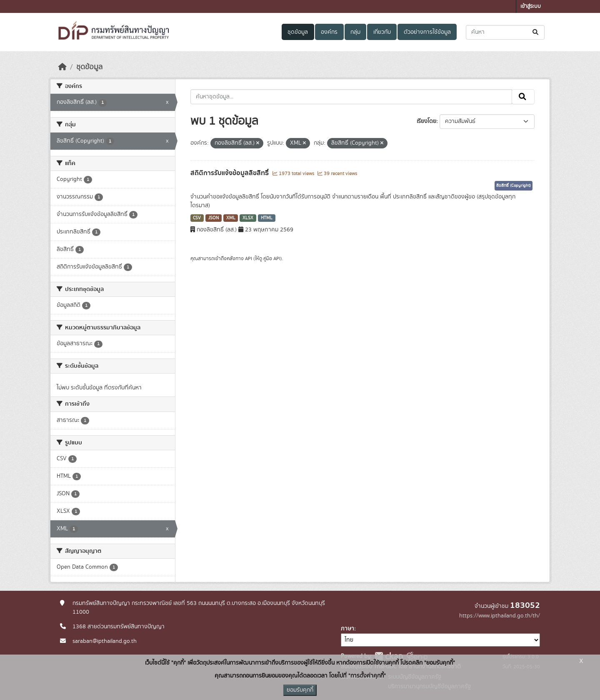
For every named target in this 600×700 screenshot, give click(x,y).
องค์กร (329, 32)
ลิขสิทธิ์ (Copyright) (514, 186)
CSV (197, 218)
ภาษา (347, 629)
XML (231, 218)
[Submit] (536, 32)
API (249, 258)
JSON (214, 218)
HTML (267, 218)
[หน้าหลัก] (62, 67)
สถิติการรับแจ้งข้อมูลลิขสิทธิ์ (230, 173)
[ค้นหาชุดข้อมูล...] (505, 32)
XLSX (248, 218)
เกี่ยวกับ (382, 32)
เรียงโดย (426, 121)
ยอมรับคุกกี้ (300, 690)
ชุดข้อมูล (298, 32)
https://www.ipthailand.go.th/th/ (500, 616)
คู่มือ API (272, 258)
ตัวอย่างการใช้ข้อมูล (427, 32)
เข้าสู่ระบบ (531, 6)
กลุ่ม (355, 32)
